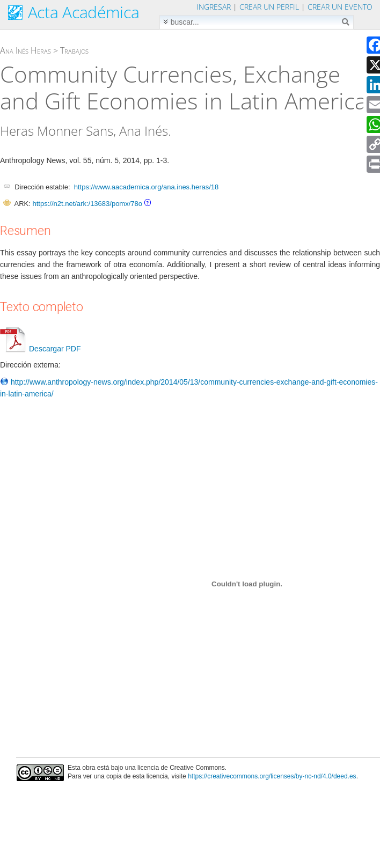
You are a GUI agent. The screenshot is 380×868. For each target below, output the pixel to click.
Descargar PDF (40, 349)
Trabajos (74, 50)
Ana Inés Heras (25, 50)
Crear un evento (340, 7)
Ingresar (214, 7)
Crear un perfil (269, 7)
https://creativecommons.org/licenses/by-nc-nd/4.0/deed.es (272, 776)
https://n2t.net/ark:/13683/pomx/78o (87, 204)
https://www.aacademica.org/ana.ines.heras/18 (147, 187)
